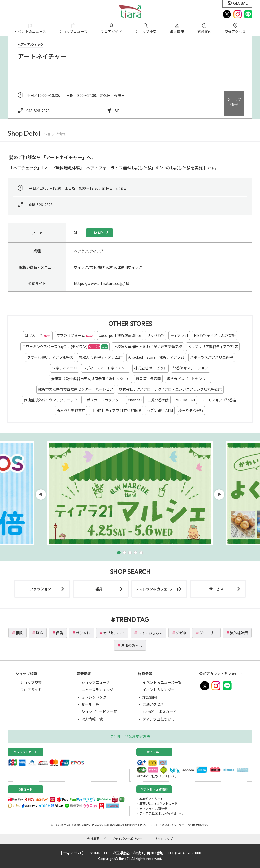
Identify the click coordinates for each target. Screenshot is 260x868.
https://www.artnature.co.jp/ (99, 283)
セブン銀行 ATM (160, 410)
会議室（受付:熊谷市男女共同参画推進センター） (91, 379)
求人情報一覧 (92, 719)
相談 (19, 633)
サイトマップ (164, 839)
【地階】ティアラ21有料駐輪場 (116, 410)
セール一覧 (90, 704)
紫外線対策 (239, 633)
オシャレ (83, 633)
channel (135, 400)
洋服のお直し (132, 645)
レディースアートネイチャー (106, 368)
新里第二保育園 (148, 379)
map (98, 233)
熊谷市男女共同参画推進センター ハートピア (76, 389)
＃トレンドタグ (94, 697)
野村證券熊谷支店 (71, 410)
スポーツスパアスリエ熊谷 (212, 357)
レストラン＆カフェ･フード (157, 589)
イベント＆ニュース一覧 (162, 682)
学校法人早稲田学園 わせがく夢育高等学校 (148, 346)
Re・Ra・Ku (185, 400)
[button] (119, 553)
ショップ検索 (31, 682)
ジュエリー (208, 633)
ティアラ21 (179, 335)
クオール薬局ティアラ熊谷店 (50, 357)
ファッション (40, 589)
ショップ (234, 102)
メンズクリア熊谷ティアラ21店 (213, 346)
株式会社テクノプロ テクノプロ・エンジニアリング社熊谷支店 (170, 389)
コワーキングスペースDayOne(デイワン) (65, 347)
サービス (216, 589)
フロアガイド (31, 690)
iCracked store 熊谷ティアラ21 (156, 357)
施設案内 (150, 697)
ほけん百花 (38, 336)
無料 (39, 633)
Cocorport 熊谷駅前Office (120, 335)
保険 (59, 633)
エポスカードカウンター (103, 400)
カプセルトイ (114, 633)
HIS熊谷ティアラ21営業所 (215, 335)
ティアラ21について (159, 719)
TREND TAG (132, 619)
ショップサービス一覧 (99, 711)
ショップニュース (95, 682)
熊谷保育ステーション (190, 368)
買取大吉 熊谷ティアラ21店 (101, 357)
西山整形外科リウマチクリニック (51, 400)
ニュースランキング (97, 690)
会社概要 (93, 839)
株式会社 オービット (151, 368)
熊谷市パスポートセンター (188, 379)
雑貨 (99, 589)
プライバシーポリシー (127, 839)
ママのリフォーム (75, 336)
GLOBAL (240, 3)
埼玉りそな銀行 (191, 410)
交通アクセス (153, 704)
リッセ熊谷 (156, 335)
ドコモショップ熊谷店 (218, 400)
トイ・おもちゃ (150, 633)
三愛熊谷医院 (158, 400)
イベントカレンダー (159, 690)
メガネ (181, 633)
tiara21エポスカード (159, 711)
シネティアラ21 (65, 368)
